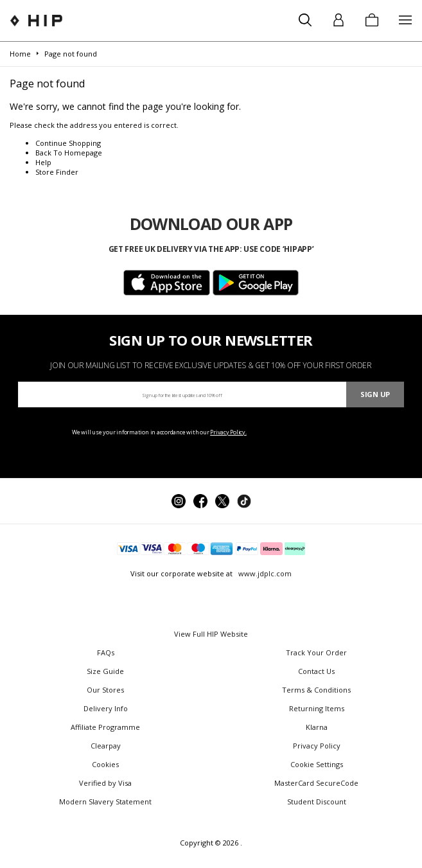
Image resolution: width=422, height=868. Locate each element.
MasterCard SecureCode (316, 783)
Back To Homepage (69, 153)
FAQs (106, 652)
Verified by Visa (105, 783)
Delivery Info (106, 708)
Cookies (105, 764)
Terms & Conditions (316, 690)
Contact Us (316, 671)
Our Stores (105, 690)
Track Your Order (316, 652)
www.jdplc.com (264, 573)
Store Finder (57, 172)
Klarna (317, 727)
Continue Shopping (68, 143)
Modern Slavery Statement (105, 802)
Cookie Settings (317, 764)
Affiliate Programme (105, 727)
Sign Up (375, 394)
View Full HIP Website (211, 634)
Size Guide (105, 671)
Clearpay (106, 746)
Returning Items (317, 708)
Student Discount (317, 802)
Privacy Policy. (228, 432)
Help (43, 162)
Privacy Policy (317, 746)
